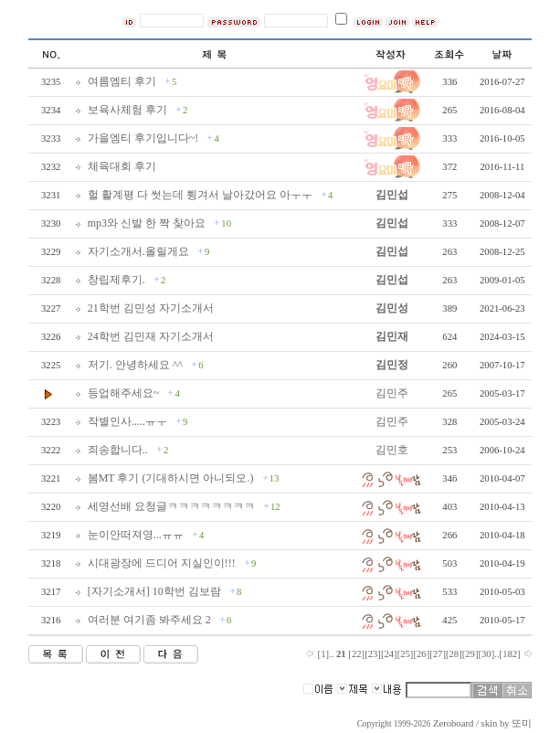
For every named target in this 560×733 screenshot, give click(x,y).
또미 (522, 723)
